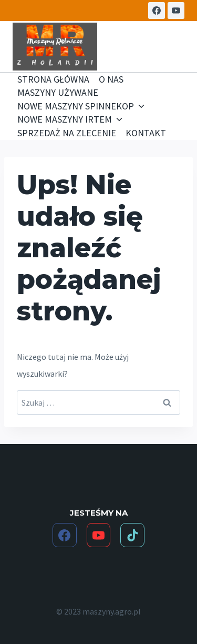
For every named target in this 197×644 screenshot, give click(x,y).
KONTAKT (146, 133)
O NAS (111, 79)
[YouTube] (176, 11)
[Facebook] (157, 11)
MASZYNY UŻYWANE (58, 92)
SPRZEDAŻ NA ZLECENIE (67, 133)
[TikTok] (132, 535)
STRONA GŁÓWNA (53, 79)
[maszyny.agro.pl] (55, 47)
